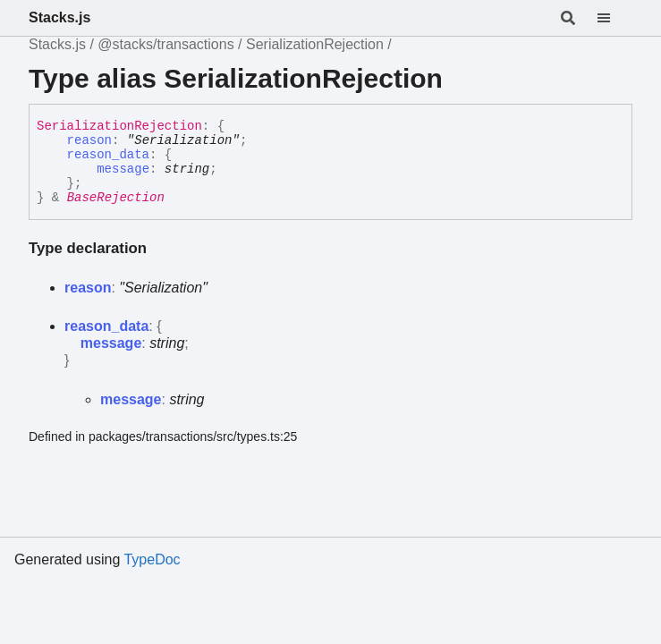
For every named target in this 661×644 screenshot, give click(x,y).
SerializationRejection (315, 44)
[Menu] (614, 18)
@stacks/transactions (165, 44)
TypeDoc (152, 559)
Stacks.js (59, 17)
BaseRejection (116, 198)
